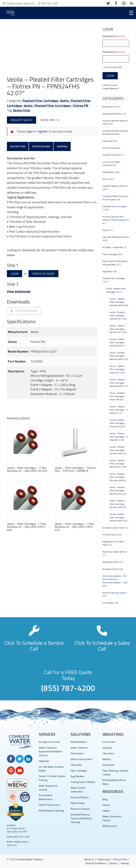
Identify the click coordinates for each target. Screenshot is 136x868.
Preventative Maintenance (46, 797)
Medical (107, 759)
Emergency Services (50, 742)
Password (114, 52)
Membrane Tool (110, 107)
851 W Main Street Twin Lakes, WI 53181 (17, 830)
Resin (105, 179)
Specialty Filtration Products (116, 237)
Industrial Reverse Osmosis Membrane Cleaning (81, 818)
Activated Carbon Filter (113, 528)
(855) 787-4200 (22, 837)
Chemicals (107, 141)
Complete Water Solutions (29, 859)
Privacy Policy (120, 859)
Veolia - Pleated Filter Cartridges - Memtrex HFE (118, 450)
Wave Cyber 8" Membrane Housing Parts (115, 263)
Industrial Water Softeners (115, 186)
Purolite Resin (109, 535)
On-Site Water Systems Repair (51, 769)
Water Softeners (79, 748)
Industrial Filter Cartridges (114, 206)
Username (114, 36)
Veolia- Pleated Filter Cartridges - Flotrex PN (56, 106)
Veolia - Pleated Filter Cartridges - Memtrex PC (118, 329)
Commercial (109, 742)
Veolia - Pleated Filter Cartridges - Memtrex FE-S (118, 491)
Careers (113, 863)
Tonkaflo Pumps (110, 155)
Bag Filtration (78, 776)
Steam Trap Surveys (49, 805)
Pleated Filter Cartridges (40, 101)
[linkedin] (132, 3)
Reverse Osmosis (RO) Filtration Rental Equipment (116, 218)
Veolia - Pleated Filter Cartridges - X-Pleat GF (119, 410)
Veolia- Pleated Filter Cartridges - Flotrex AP (118, 343)
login (30, 131)
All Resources (110, 826)
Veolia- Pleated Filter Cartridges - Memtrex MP (118, 517)
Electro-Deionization (82, 759)
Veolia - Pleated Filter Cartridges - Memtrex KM (118, 504)
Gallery (106, 811)
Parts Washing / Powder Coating (115, 772)
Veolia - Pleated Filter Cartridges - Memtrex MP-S (118, 356)
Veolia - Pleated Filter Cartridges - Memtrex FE (118, 464)
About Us (89, 859)
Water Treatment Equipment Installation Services (50, 751)
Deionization (77, 753)
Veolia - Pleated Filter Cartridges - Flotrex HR (118, 396)
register (43, 131)
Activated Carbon (111, 569)
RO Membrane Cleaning (51, 811)
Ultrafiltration (109, 172)
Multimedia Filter (111, 562)
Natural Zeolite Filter (112, 114)
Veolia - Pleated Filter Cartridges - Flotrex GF (118, 369)
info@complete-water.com (20, 3)
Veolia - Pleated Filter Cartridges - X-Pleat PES (119, 437)
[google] (124, 3)
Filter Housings (109, 254)
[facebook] (116, 3)
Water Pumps (78, 803)
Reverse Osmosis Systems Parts (115, 122)
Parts (105, 230)
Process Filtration (80, 797)
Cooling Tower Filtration (83, 782)
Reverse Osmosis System (114, 593)
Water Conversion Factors (112, 818)
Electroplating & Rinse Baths (114, 782)
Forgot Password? (111, 88)
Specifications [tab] (41, 146)
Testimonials (104, 859)
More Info (50, 120)
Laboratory (108, 753)
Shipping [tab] (62, 146)
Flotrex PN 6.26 (24, 311)
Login (15, 274)
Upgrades (44, 761)
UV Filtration (108, 603)
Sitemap (125, 863)
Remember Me (114, 67)
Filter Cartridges (79, 771)
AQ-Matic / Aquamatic (113, 247)
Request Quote (22, 120)
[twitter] (108, 3)
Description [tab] (18, 146)
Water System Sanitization (78, 790)
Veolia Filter (22, 110)
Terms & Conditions (96, 863)
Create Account (43, 274)
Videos (106, 805)
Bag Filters (107, 271)
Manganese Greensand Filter (113, 543)
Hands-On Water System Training (52, 778)
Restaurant (108, 765)
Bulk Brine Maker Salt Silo (115, 552)
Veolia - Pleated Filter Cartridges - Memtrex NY (118, 315)
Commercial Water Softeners (111, 163)
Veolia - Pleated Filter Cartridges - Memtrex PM (118, 477)
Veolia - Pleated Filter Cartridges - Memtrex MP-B (118, 302)
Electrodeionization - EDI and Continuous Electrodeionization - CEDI (115, 579)
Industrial (107, 748)
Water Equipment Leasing (48, 787)
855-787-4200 (50, 3)
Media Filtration (79, 742)
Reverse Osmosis (80, 809)
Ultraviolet (76, 765)
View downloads (19, 291)
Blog (105, 799)
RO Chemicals (109, 148)
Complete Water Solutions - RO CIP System (116, 198)
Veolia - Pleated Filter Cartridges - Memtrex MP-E (118, 383)
